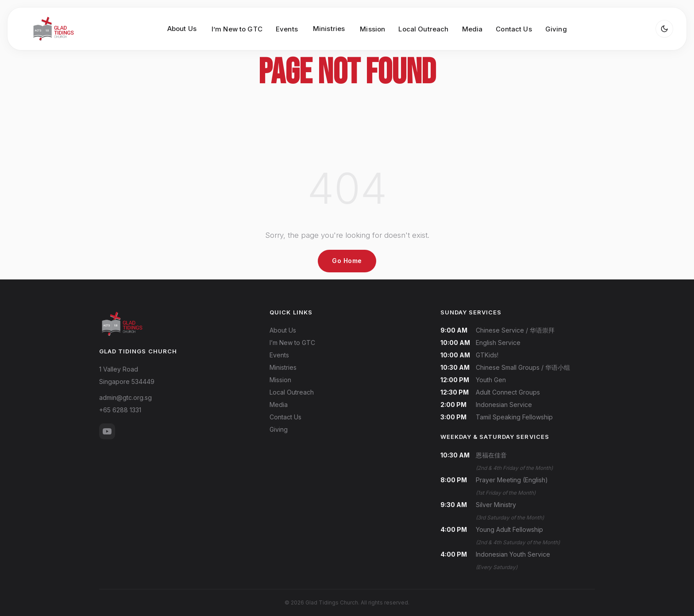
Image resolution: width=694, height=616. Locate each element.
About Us (283, 330)
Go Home (347, 261)
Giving (556, 29)
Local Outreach (423, 29)
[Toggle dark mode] (664, 29)
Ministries (283, 367)
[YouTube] (107, 431)
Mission (372, 29)
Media (472, 29)
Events (287, 29)
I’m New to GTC (237, 29)
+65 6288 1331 (120, 410)
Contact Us (514, 29)
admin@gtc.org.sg (125, 397)
